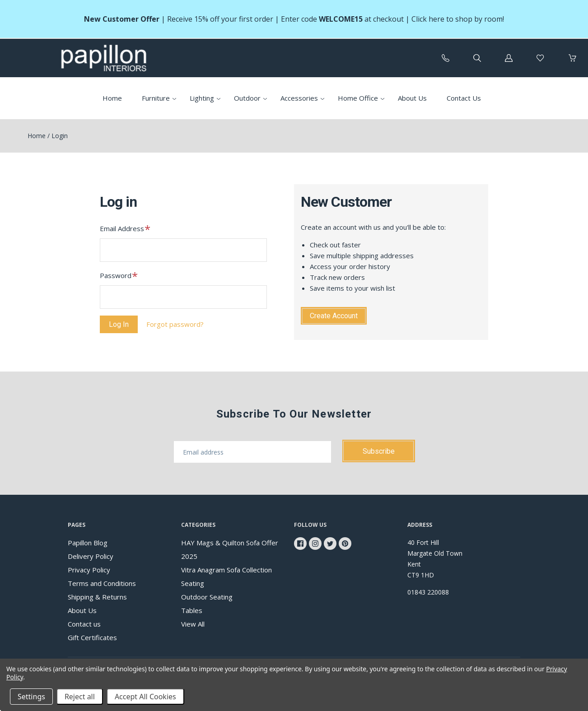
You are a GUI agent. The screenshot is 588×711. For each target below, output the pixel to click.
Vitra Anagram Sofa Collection (226, 570)
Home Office (358, 98)
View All (193, 624)
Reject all (80, 697)
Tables (192, 610)
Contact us (84, 624)
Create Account (334, 316)
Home (112, 98)
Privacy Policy (89, 570)
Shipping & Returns (97, 597)
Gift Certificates (92, 637)
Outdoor (247, 98)
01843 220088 (428, 592)
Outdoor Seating (207, 597)
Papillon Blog (88, 543)
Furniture (156, 98)
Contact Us (464, 98)
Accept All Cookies (145, 697)
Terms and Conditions (102, 583)
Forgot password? (175, 324)
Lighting (202, 98)
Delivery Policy (91, 556)
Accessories (299, 98)
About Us (412, 98)
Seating (193, 583)
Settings (31, 697)
